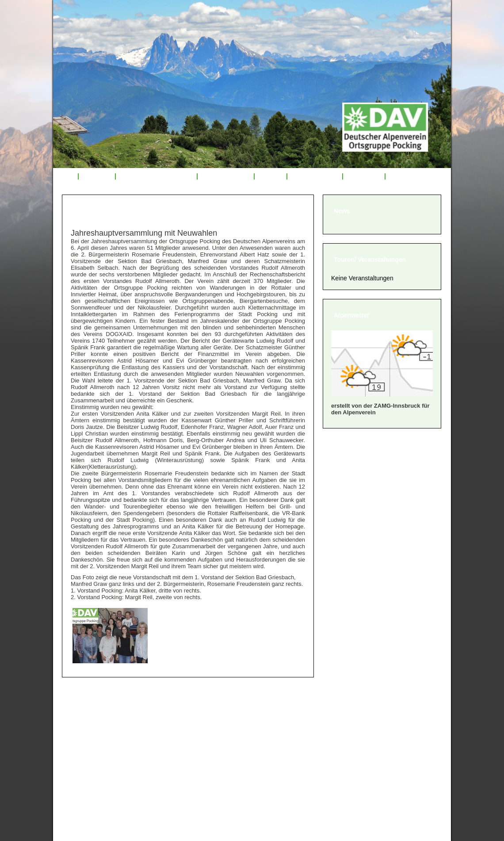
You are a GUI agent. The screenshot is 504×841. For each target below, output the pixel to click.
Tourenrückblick (225, 176)
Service (271, 176)
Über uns (97, 176)
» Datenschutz (90, 764)
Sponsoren (364, 176)
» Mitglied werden (96, 720)
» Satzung (83, 742)
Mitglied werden (315, 176)
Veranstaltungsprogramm (157, 176)
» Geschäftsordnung (101, 731)
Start (65, 176)
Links (399, 176)
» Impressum (88, 753)
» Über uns (85, 709)
